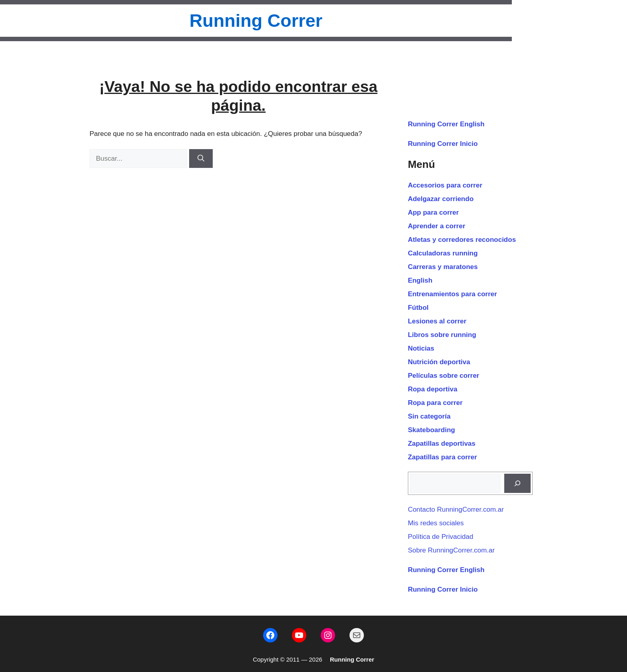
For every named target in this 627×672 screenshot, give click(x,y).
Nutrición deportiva (439, 362)
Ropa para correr (435, 403)
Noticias (421, 348)
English (420, 280)
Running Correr (256, 21)
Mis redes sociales (436, 523)
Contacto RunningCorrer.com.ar (456, 509)
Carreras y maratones (443, 267)
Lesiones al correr (437, 321)
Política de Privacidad (440, 537)
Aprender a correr (437, 226)
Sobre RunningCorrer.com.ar (451, 550)
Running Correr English (446, 124)
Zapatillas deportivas (442, 444)
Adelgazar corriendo (441, 199)
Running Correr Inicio (443, 144)
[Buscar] (201, 159)
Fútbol (418, 308)
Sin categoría (429, 416)
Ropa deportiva (433, 389)
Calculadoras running (443, 253)
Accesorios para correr (445, 185)
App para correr (433, 212)
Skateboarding (431, 430)
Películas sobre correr (444, 376)
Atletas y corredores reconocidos (462, 240)
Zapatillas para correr (442, 457)
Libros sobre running (442, 335)
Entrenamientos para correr (452, 294)
